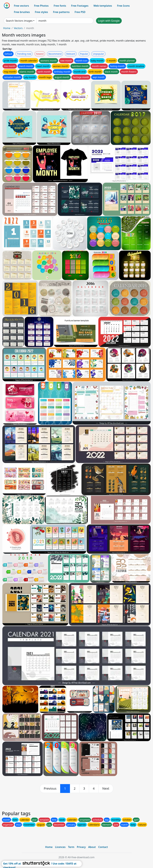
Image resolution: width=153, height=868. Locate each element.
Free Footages (80, 6)
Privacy (81, 847)
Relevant (71, 54)
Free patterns (61, 12)
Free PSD (80, 12)
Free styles (41, 12)
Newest (40, 54)
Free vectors (21, 6)
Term (71, 847)
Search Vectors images (19, 21)
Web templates (103, 6)
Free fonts (60, 6)
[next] (106, 789)
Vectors (18, 28)
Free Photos (41, 6)
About (92, 847)
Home (7, 28)
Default (8, 54)
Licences (60, 847)
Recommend (55, 54)
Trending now (24, 54)
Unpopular (98, 54)
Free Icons (123, 6)
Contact (103, 847)
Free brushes (22, 12)
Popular (84, 54)
